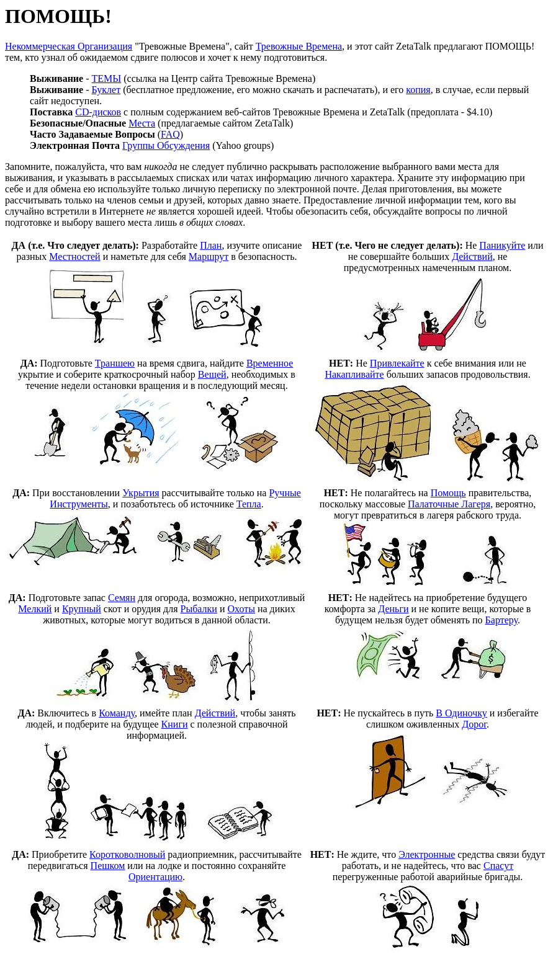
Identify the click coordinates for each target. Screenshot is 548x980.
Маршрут (209, 256)
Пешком (108, 866)
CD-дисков (98, 112)
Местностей (74, 256)
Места (142, 123)
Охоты (241, 609)
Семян (122, 598)
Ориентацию (155, 877)
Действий (472, 256)
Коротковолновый (127, 854)
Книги (175, 724)
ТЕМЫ (107, 78)
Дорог (474, 724)
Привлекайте (397, 363)
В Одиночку (461, 713)
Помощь (448, 493)
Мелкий (35, 609)
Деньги (393, 609)
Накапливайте (354, 374)
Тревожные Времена (299, 46)
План (211, 245)
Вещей (212, 374)
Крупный (82, 609)
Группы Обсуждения (166, 145)
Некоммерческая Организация (69, 46)
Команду (117, 713)
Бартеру (501, 620)
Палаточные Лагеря (449, 504)
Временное (270, 363)
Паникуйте (502, 245)
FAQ (170, 134)
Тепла (249, 504)
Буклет (106, 90)
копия (418, 90)
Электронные (427, 854)
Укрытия (141, 493)
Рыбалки (199, 609)
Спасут (498, 866)
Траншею (115, 363)
